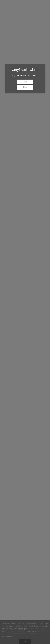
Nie (25, 87)
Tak (25, 82)
